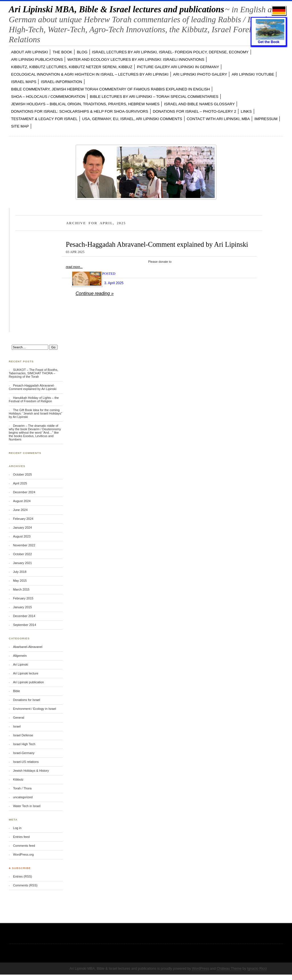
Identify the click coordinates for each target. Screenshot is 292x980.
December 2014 (24, 616)
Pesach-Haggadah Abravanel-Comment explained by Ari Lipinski (157, 244)
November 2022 (24, 545)
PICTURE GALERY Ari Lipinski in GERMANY (178, 67)
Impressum (266, 119)
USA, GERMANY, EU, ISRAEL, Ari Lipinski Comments (132, 119)
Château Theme (229, 969)
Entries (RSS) (23, 876)
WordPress (200, 969)
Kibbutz (18, 779)
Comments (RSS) (25, 885)
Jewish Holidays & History (31, 771)
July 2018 (20, 572)
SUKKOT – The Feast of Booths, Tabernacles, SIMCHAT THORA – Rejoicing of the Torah (34, 373)
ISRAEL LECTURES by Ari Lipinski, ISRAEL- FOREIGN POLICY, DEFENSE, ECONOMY (170, 52)
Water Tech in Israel (27, 806)
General (19, 718)
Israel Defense (23, 735)
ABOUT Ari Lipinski (30, 52)
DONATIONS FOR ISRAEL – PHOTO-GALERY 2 (195, 111)
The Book (62, 52)
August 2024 (22, 501)
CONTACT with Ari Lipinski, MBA (218, 119)
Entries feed (21, 837)
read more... (74, 267)
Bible (17, 691)
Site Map (20, 126)
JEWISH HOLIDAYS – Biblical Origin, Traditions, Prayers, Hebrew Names (85, 104)
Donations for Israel (27, 700)
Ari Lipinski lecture (26, 673)
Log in (17, 828)
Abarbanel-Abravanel (28, 647)
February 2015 (23, 598)
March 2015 (21, 589)
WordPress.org (24, 854)
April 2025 (20, 483)
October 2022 (23, 554)
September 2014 (25, 625)
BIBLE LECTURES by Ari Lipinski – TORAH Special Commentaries (154, 97)
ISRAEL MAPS (24, 82)
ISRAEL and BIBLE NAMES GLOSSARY (199, 104)
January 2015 (23, 607)
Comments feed (24, 846)
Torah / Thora (22, 788)
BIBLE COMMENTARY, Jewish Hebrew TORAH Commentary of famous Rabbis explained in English (110, 89)
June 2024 (20, 510)
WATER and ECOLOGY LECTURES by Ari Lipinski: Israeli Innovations (136, 59)
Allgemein (20, 656)
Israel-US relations (26, 762)
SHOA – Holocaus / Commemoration (48, 97)
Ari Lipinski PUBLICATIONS (37, 59)
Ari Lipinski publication (29, 682)
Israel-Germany (24, 753)
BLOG (82, 52)
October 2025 (23, 474)
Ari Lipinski (21, 664)
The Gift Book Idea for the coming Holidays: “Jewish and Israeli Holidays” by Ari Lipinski (36, 413)
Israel (17, 726)
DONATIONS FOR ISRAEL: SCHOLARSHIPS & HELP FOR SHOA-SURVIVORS (80, 111)
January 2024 (23, 528)
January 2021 (23, 563)
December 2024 (24, 492)
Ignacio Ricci (257, 969)
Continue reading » (95, 293)
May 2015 (20, 581)
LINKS (246, 111)
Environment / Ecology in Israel (35, 709)
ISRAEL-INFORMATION (61, 82)
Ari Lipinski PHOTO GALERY (200, 74)
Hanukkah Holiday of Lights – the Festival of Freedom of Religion (34, 399)
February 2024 (23, 519)
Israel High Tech (24, 744)
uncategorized (23, 797)
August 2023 (22, 536)
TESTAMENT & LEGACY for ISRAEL (44, 119)
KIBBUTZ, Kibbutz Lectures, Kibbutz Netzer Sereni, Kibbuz (72, 67)
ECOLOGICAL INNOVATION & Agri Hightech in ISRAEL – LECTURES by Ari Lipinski (90, 74)
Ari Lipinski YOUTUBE (253, 74)
